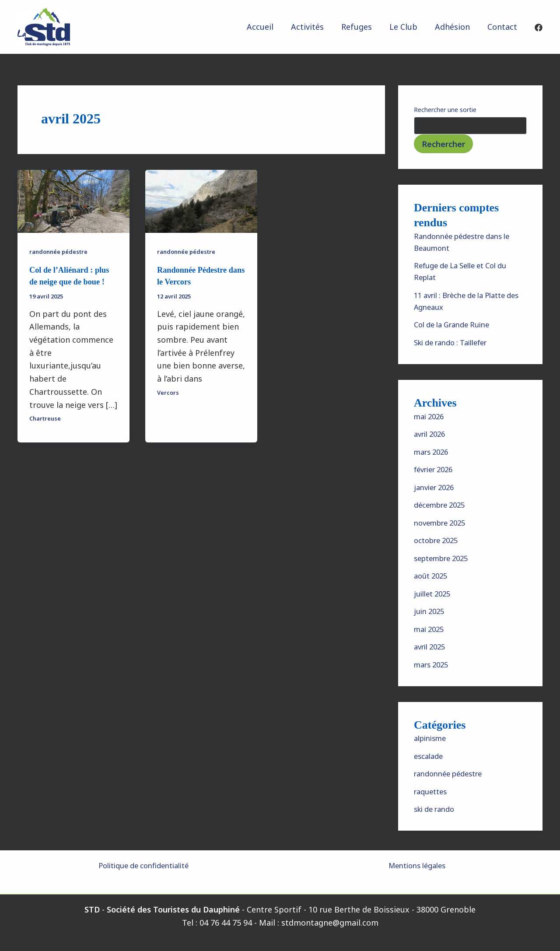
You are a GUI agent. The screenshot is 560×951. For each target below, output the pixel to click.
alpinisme (432, 738)
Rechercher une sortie (445, 110)
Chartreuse (47, 418)
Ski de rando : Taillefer (456, 342)
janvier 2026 (436, 487)
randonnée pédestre (61, 251)
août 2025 (432, 576)
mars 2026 (433, 452)
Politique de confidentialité (143, 865)
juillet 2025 (434, 593)
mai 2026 (431, 416)
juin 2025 (431, 611)
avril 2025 (432, 646)
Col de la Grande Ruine (456, 324)
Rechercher (443, 144)
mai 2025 (431, 629)
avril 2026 (432, 434)
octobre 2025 (439, 540)
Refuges (363, 27)
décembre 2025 (443, 505)
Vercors (169, 391)
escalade (430, 756)
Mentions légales (417, 865)
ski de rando (437, 809)
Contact (503, 27)
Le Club (408, 27)
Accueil (270, 27)
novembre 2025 (443, 523)
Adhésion (455, 27)
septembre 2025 (445, 558)
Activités (315, 27)
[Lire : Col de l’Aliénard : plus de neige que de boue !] (73, 200)
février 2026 (436, 469)
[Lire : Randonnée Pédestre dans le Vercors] (201, 200)
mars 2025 (433, 664)
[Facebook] (539, 28)
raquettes (432, 791)
